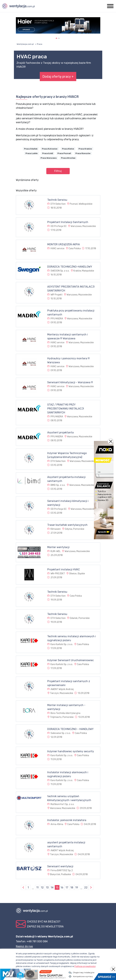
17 (67, 888)
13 (47, 888)
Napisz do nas (24, 946)
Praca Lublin (32, 153)
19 (77, 888)
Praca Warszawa (49, 158)
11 (37, 888)
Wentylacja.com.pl (25, 44)
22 (86, 888)
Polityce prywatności (85, 966)
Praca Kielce (68, 149)
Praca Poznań (64, 153)
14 (52, 888)
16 (62, 888)
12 (42, 888)
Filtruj (58, 171)
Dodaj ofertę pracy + (58, 77)
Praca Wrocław (68, 158)
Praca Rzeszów (83, 153)
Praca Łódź (48, 153)
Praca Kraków (85, 149)
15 (57, 888)
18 (72, 888)
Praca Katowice (50, 149)
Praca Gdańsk (31, 149)
